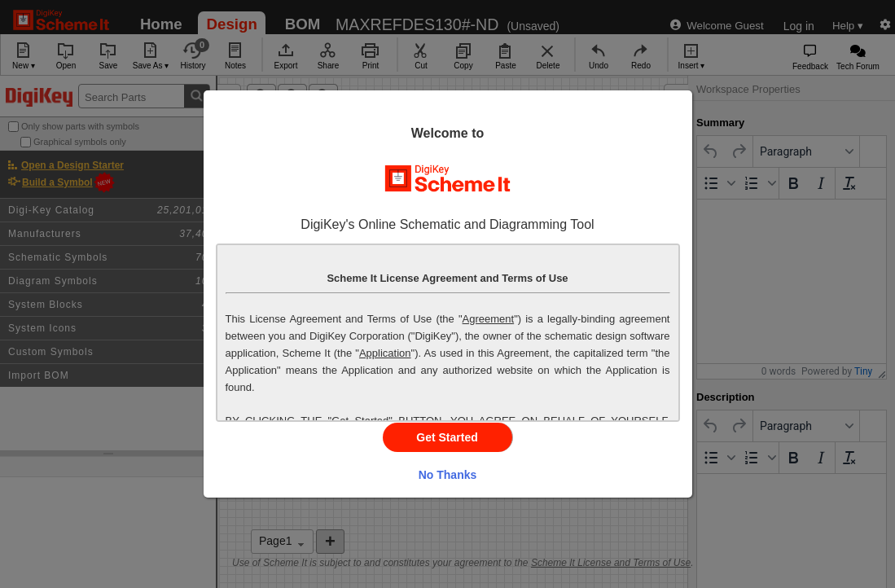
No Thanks (448, 475)
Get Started (447, 437)
